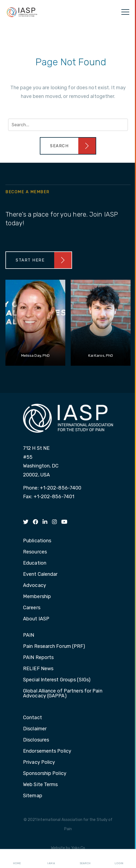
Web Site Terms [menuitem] (40, 785)
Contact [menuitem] (33, 718)
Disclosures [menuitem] (36, 740)
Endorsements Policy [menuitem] (47, 751)
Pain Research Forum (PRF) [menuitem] (54, 647)
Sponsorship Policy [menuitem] (45, 774)
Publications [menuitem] (37, 541)
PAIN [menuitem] (29, 635)
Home (17, 859)
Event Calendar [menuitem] (40, 574)
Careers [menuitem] (32, 608)
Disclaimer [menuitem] (35, 729)
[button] (68, 146)
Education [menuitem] (35, 563)
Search (85, 859)
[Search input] (68, 125)
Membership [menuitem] (37, 597)
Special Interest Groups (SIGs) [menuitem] (57, 680)
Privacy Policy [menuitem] (39, 762)
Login (119, 859)
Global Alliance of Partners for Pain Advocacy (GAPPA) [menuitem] (63, 694)
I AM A (51, 859)
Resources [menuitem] (35, 552)
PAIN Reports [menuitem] (38, 658)
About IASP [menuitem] (36, 619)
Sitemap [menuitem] (33, 796)
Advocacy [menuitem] (35, 586)
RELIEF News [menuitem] (38, 669)
